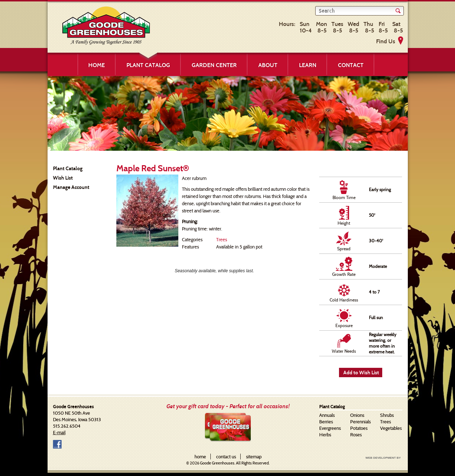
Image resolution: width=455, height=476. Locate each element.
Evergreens (330, 428)
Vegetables (391, 428)
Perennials (360, 422)
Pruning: (190, 221)
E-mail (59, 432)
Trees (222, 239)
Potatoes (359, 428)
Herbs (325, 435)
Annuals (327, 415)
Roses (356, 435)
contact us (226, 457)
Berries (326, 422)
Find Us (386, 41)
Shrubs (387, 415)
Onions (357, 415)
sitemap (254, 457)
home (200, 457)
